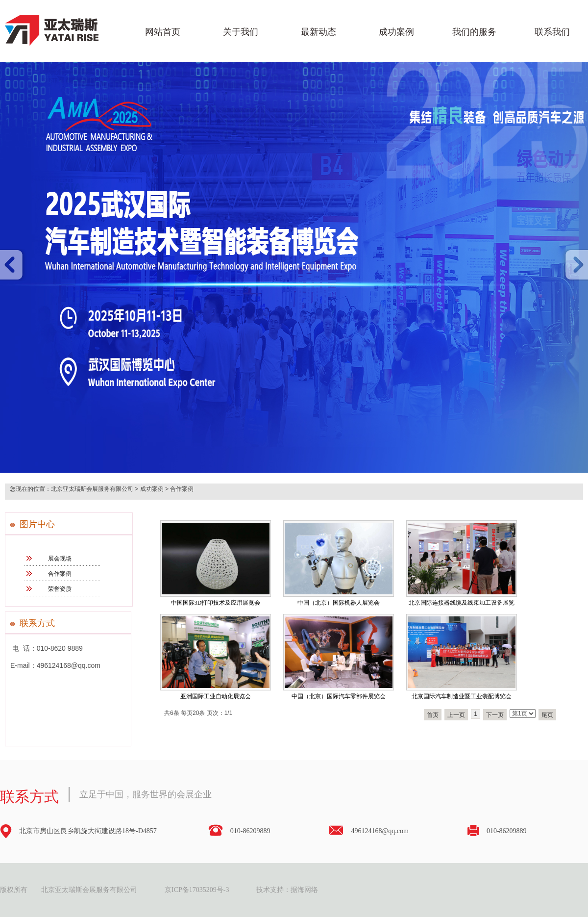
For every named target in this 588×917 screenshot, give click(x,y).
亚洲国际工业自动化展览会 (216, 696)
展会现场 (60, 559)
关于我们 (241, 32)
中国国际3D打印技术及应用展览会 (216, 603)
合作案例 (182, 489)
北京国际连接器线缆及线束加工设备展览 (462, 603)
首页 (433, 715)
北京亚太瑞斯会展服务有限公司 (92, 489)
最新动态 (318, 32)
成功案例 (396, 32)
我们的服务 (474, 32)
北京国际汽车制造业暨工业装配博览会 (462, 696)
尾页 (547, 715)
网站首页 (163, 32)
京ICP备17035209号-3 (197, 890)
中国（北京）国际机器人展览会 (339, 603)
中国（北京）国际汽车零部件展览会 (339, 696)
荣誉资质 (60, 589)
